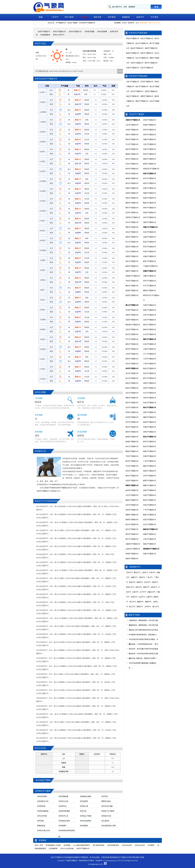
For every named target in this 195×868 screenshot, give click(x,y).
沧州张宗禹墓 (42, 796)
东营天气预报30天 (151, 91)
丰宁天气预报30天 (150, 286)
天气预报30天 (61, 23)
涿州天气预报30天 (150, 208)
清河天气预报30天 (132, 471)
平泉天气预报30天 (132, 281)
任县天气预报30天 (132, 481)
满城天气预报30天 (132, 178)
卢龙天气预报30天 (150, 539)
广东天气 (149, 577)
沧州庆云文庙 (63, 801)
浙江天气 (132, 607)
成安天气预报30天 (150, 490)
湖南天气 (146, 587)
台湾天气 (148, 607)
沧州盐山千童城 (86, 816)
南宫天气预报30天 (132, 476)
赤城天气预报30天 (150, 256)
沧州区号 (131, 23)
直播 (41, 17)
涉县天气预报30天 (150, 495)
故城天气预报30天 (150, 422)
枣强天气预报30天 (132, 412)
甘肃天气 (142, 577)
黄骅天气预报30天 (132, 398)
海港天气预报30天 (150, 544)
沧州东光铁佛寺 (86, 821)
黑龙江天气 (130, 587)
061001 (125, 23)
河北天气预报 (72, 23)
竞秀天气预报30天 (150, 188)
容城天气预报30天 (132, 554)
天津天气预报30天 (147, 82)
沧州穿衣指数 (90, 32)
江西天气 (135, 592)
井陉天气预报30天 (150, 120)
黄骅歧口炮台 (106, 801)
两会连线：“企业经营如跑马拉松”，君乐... (144, 644)
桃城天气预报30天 (132, 437)
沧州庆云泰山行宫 (44, 831)
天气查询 (51, 488)
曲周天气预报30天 (132, 520)
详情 (120, 71)
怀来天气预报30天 (150, 252)
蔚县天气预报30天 (150, 242)
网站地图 (136, 857)
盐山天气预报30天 (142, 43)
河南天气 (155, 582)
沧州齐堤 (105, 796)
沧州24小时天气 (59, 35)
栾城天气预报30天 (150, 125)
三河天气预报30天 (150, 359)
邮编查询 (126, 17)
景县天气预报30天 (132, 427)
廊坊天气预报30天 (142, 101)
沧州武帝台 (63, 806)
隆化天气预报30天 (132, 286)
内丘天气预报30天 (132, 446)
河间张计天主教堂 (108, 811)
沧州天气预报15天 (75, 32)
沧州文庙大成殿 (107, 806)
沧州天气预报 (42, 491)
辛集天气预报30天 (150, 149)
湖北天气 (139, 587)
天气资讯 (154, 17)
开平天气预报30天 (132, 339)
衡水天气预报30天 (142, 87)
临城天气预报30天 (132, 442)
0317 (138, 23)
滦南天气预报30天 (132, 315)
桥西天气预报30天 (150, 164)
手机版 (142, 857)
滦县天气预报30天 (150, 310)
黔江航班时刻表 (99, 845)
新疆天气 (148, 602)
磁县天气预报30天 (132, 500)
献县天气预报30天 (133, 53)
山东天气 (142, 597)
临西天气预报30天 (150, 471)
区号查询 (112, 17)
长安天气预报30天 (132, 164)
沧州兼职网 (53, 849)
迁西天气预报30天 (132, 320)
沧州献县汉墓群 (86, 796)
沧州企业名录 (127, 845)
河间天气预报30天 (137, 63)
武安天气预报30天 (150, 520)
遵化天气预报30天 (150, 325)
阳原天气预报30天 (132, 247)
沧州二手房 (39, 845)
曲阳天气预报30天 (132, 203)
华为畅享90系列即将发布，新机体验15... (143, 635)
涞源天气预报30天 (132, 193)
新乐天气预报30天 (132, 159)
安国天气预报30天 (150, 213)
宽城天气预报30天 (132, 291)
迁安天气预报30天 (132, 329)
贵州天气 (132, 582)
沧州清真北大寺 (43, 801)
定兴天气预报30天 (132, 222)
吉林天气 (154, 587)
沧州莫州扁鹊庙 (43, 811)
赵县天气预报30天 (132, 149)
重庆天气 (137, 572)
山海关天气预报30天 (133, 549)
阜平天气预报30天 (150, 178)
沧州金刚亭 (84, 801)
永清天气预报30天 (150, 344)
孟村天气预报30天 (147, 53)
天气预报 (82, 857)
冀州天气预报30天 (132, 432)
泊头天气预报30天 (132, 393)
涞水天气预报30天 (150, 217)
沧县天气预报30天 (133, 68)
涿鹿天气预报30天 (132, 256)
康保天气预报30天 (132, 237)
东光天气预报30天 (147, 38)
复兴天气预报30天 (132, 529)
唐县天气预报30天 (150, 183)
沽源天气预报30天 (150, 237)
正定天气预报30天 (132, 125)
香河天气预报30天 (132, 349)
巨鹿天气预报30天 (150, 456)
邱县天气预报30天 (150, 505)
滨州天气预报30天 (137, 91)
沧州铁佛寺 (84, 826)
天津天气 (152, 572)
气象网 (68, 861)
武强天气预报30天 (132, 417)
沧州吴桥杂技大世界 (109, 826)
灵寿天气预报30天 (150, 130)
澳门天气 (156, 607)
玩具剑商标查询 (113, 845)
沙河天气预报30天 (150, 476)
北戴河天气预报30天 (133, 544)
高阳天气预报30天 (132, 188)
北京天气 (129, 572)
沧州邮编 (117, 23)
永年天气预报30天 (132, 505)
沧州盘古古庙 (106, 816)
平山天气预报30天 (132, 144)
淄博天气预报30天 (147, 96)
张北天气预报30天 (150, 232)
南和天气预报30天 (150, 451)
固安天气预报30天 (132, 344)
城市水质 (97, 17)
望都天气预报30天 (150, 193)
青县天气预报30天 (133, 38)
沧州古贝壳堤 (42, 816)
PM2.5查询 (69, 17)
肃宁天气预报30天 (150, 378)
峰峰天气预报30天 (150, 485)
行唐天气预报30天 (132, 130)
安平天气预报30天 (132, 422)
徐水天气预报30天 (132, 183)
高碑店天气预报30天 (133, 217)
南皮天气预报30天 (137, 48)
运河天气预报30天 (147, 68)
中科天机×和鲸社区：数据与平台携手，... (144, 658)
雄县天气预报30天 (132, 559)
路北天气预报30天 (132, 334)
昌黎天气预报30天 (150, 534)
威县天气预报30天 (150, 466)
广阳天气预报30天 (150, 364)
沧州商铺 (67, 845)
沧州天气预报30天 (89, 23)
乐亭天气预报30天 (150, 315)
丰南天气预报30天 (150, 305)
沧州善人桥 (84, 806)
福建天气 (134, 577)
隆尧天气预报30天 (132, 451)
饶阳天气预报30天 (150, 417)
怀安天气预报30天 (150, 247)
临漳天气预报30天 (132, 490)
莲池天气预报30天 (150, 198)
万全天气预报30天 (132, 252)
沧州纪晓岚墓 (63, 796)
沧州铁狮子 (63, 826)
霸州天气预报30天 (132, 359)
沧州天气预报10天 (59, 32)
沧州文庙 (83, 811)
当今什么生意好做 (67, 849)
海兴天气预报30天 (150, 373)
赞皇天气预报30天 (132, 139)
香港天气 (140, 607)
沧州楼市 (151, 845)
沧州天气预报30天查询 (124, 857)
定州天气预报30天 (132, 213)
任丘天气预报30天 (142, 58)
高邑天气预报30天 (132, 135)
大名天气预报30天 (132, 495)
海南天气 (140, 582)
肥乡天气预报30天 (150, 500)
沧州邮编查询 (45, 35)
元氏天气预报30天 (150, 144)
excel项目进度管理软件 (82, 845)
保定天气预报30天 (133, 96)
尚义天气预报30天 (132, 242)
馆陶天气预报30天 (132, 515)
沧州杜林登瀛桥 (64, 811)
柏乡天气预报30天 (150, 446)
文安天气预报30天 (132, 354)
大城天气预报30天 (150, 349)
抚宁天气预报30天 (132, 539)
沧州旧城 (40, 821)
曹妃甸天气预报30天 (133, 325)
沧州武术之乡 (63, 816)
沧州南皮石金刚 (64, 821)
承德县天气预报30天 (133, 276)
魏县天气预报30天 (150, 515)
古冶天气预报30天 (150, 334)
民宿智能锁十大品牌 (53, 845)
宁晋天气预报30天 (132, 456)
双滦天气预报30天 (132, 295)
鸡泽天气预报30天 (132, 510)
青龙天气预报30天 (132, 534)
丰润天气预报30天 (132, 310)
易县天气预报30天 (132, 198)
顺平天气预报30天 (132, 208)
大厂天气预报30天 (150, 354)
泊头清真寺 (105, 821)
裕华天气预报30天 (132, 174)
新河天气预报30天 (132, 461)
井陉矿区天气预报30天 (151, 169)
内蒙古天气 (151, 592)
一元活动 (83, 17)
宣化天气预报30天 (132, 232)
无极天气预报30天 (150, 139)
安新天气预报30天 (150, 554)
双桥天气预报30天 (132, 271)
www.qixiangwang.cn (109, 861)
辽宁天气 (143, 592)
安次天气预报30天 (132, 364)
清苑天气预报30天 (150, 222)
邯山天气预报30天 (132, 524)
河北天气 (147, 582)
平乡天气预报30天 (132, 466)
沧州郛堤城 (41, 806)
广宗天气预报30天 (150, 461)
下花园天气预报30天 (150, 266)
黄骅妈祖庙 (41, 826)
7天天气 (55, 17)
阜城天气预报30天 (150, 427)
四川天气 (133, 602)
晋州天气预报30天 (150, 154)
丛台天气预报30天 (150, 524)
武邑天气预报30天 (150, 412)
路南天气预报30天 (150, 329)
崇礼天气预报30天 (132, 261)
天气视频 (41, 24)
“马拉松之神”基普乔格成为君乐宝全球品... (144, 630)
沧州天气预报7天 (44, 32)
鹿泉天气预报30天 (150, 159)
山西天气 (149, 597)
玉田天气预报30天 (150, 320)
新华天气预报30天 (151, 63)
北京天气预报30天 (133, 82)
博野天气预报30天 (132, 227)
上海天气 (145, 572)
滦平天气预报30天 (150, 281)
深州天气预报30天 (150, 432)
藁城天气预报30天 (132, 154)
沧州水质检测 (102, 32)
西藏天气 (140, 602)
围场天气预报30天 (150, 291)
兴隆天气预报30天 (150, 276)
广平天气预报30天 (150, 510)
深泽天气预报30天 (150, 135)
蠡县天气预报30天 (150, 203)
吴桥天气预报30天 (151, 48)
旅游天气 (140, 17)
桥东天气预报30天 (150, 261)
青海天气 (134, 597)
